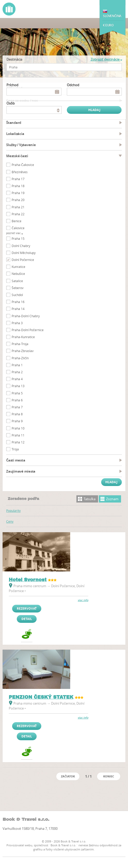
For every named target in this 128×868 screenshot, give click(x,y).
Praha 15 (18, 238)
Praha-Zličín (20, 358)
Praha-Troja (20, 344)
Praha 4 (17, 379)
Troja (15, 449)
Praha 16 (18, 302)
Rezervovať (27, 608)
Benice (17, 221)
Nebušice (18, 274)
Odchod (73, 85)
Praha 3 (17, 323)
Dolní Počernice (23, 260)
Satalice (17, 281)
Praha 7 (17, 407)
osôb (11, 103)
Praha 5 (17, 393)
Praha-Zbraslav (23, 351)
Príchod (12, 85)
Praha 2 (17, 372)
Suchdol (17, 295)
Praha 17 (18, 179)
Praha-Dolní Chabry (26, 316)
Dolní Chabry (21, 246)
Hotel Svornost (28, 580)
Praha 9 (17, 421)
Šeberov (18, 288)
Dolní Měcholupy (24, 253)
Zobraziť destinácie (106, 59)
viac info (83, 600)
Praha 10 (18, 428)
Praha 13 (18, 386)
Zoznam (112, 499)
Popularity (13, 511)
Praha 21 (18, 207)
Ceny (10, 521)
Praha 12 (18, 442)
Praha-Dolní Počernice (28, 330)
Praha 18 (18, 186)
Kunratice (18, 267)
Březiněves (20, 172)
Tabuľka (90, 499)
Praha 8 (17, 414)
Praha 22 (18, 214)
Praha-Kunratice (23, 337)
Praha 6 (17, 400)
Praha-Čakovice (23, 165)
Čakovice (18, 228)
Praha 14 (18, 309)
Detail (27, 619)
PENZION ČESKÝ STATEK (41, 697)
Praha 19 (18, 193)
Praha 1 (17, 365)
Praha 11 (18, 435)
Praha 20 (18, 200)
